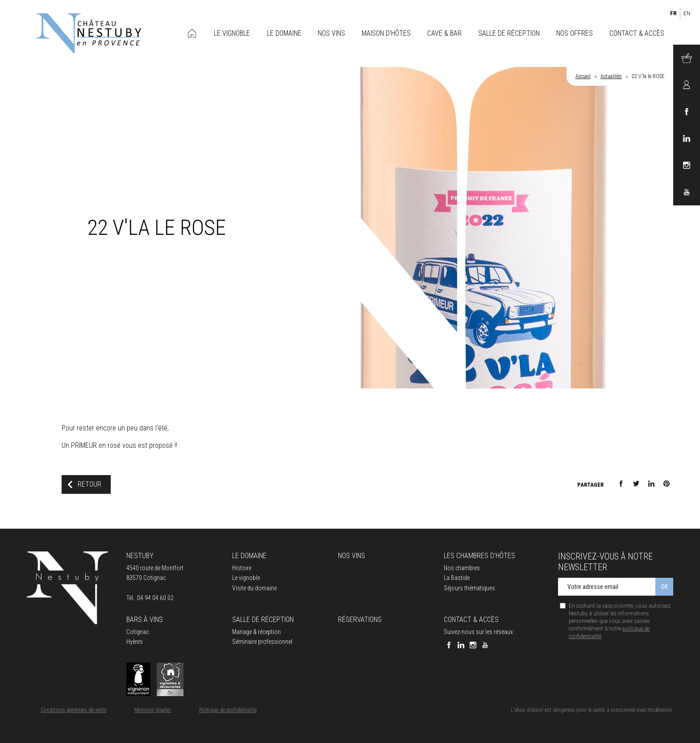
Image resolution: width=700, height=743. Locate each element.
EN (687, 13)
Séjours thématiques (469, 588)
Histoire (242, 568)
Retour (90, 484)
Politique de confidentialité (228, 710)
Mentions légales (153, 710)
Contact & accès (471, 620)
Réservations (360, 620)
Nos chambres (462, 568)
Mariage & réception (256, 632)
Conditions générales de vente (73, 710)
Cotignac (137, 632)
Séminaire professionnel (262, 642)
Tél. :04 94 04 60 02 (150, 598)
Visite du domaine (254, 588)
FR (673, 13)
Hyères (135, 642)
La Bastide (457, 578)
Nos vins (352, 556)
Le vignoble (246, 578)
